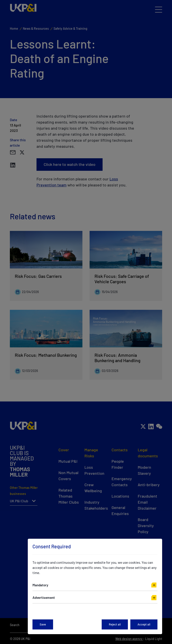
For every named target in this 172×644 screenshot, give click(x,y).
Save (43, 624)
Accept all (144, 624)
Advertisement (44, 598)
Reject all (115, 624)
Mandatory (40, 585)
